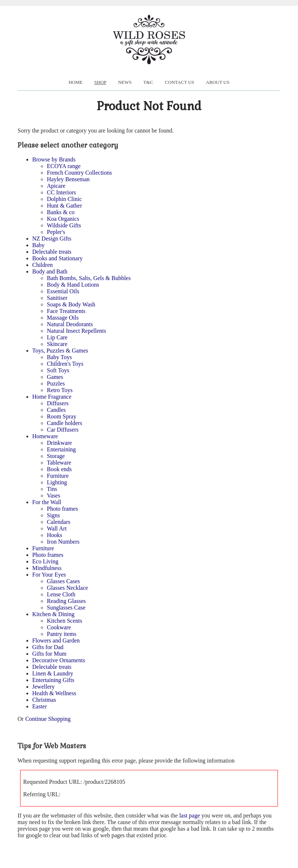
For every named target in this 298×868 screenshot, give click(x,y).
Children (42, 265)
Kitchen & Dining (53, 614)
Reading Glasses (66, 601)
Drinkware (59, 443)
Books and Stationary (57, 258)
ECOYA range (64, 166)
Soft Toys (58, 370)
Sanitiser (57, 298)
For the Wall (47, 502)
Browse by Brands (54, 159)
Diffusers (58, 403)
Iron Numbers (63, 542)
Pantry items (62, 634)
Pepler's (56, 232)
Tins (52, 489)
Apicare (56, 186)
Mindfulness (47, 568)
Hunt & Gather (64, 206)
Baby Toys (59, 357)
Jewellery (43, 687)
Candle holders (64, 423)
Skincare (57, 344)
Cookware (59, 627)
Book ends (59, 469)
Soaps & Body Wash (71, 304)
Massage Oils (63, 318)
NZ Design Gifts (52, 239)
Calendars (59, 522)
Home (75, 82)
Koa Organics (63, 219)
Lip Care (57, 337)
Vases (53, 496)
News (125, 82)
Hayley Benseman (68, 179)
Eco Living (45, 561)
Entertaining (61, 449)
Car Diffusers (63, 430)
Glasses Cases (63, 581)
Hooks (55, 535)
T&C (148, 82)
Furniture (58, 476)
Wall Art (57, 528)
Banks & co (61, 212)
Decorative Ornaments (59, 660)
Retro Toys (60, 390)
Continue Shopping (48, 719)
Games (55, 377)
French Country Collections (79, 173)
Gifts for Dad (48, 647)
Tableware (59, 463)
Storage (56, 456)
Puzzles (56, 383)
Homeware (45, 436)
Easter (40, 706)
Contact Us (179, 82)
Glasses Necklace (67, 588)
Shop (100, 82)
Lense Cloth (61, 594)
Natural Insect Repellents (77, 331)
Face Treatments (66, 311)
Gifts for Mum (49, 654)
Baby (38, 245)
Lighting (57, 482)
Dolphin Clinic (64, 199)
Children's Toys (65, 364)
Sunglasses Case (66, 608)
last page (190, 815)
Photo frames (62, 509)
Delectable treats (52, 252)
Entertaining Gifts (53, 680)
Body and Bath (50, 271)
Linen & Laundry (53, 673)
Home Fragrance (52, 397)
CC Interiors (62, 192)
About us (217, 82)
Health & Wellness (54, 693)
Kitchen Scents (64, 621)
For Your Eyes (49, 575)
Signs (53, 515)
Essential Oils (63, 291)
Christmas (44, 700)
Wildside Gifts (64, 225)
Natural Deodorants (70, 324)
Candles (56, 410)
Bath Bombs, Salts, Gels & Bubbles (89, 278)
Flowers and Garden (56, 640)
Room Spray (62, 416)
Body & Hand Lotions (73, 285)
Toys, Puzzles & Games (60, 351)
